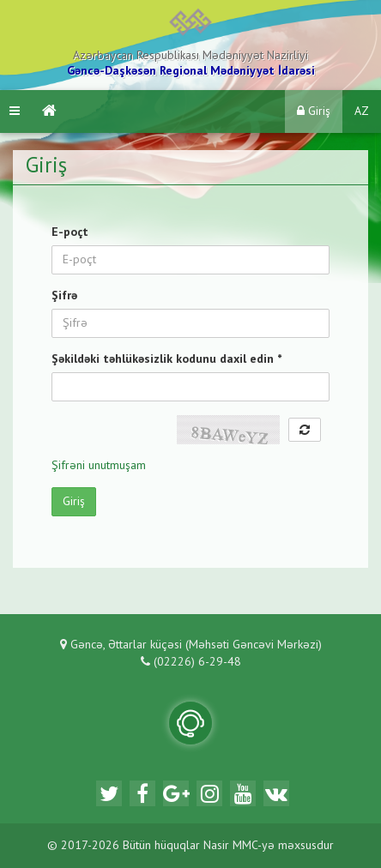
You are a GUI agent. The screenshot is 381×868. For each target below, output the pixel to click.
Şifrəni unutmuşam (99, 466)
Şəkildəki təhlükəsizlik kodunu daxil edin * (166, 359)
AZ (362, 112)
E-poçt (70, 232)
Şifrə (64, 296)
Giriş (314, 111)
